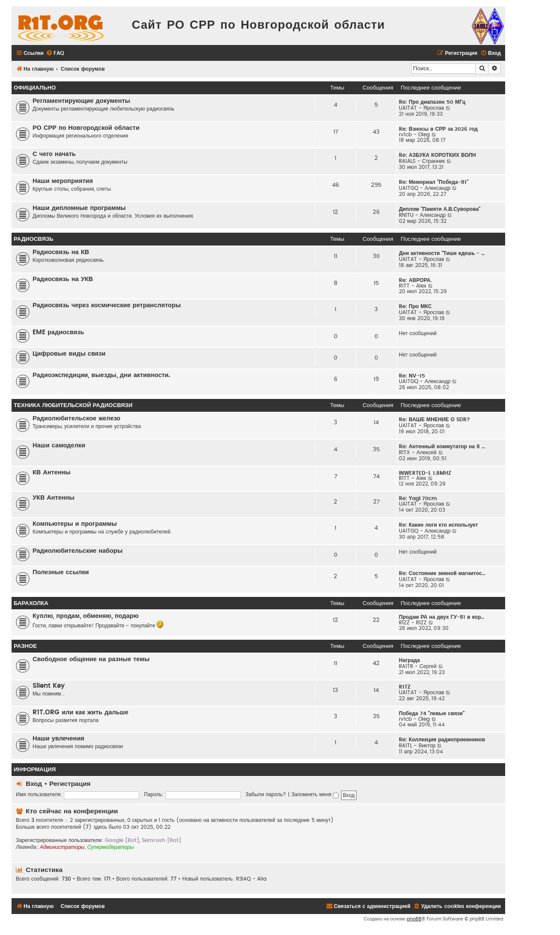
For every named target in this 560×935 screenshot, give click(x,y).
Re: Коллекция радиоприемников (442, 740)
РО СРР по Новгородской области (86, 128)
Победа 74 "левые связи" (432, 713)
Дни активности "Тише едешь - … (442, 253)
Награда (409, 660)
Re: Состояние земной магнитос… (442, 573)
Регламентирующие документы (81, 101)
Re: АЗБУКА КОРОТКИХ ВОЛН (437, 155)
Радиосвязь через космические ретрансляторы (107, 305)
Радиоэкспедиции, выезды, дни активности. (101, 375)
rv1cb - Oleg (414, 135)
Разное (25, 646)
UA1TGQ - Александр (425, 188)
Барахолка (31, 603)
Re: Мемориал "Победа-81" (434, 182)
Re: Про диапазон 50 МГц (432, 102)
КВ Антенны (52, 472)
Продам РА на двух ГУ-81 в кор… (442, 617)
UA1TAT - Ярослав (421, 108)
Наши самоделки (59, 445)
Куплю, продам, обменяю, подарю (86, 616)
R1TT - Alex (413, 286)
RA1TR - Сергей (418, 666)
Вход (34, 784)
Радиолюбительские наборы (78, 551)
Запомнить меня (315, 794)
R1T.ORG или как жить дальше (81, 712)
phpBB (414, 919)
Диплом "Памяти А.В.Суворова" (440, 209)
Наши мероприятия (63, 181)
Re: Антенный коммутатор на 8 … (442, 447)
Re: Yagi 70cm (418, 498)
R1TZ (405, 687)
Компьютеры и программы (75, 524)
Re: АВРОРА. (415, 280)
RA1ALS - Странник (422, 161)
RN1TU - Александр (422, 215)
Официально (35, 88)
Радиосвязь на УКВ (63, 279)
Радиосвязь (34, 239)
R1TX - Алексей (418, 453)
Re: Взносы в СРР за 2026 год (438, 129)
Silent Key (49, 686)
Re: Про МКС (415, 306)
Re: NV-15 (412, 376)
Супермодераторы (111, 847)
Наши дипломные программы (79, 208)
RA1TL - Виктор (417, 746)
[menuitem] (55, 53)
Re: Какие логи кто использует (439, 525)
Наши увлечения (58, 739)
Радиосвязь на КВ (61, 252)
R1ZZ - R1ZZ (413, 623)
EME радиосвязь (58, 332)
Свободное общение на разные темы (91, 659)
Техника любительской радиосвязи (73, 405)
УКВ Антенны (54, 498)
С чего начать (54, 154)
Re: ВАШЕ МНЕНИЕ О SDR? (434, 420)
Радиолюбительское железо (76, 418)
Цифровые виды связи (69, 354)
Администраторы (62, 847)
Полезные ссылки (61, 572)
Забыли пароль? (266, 794)
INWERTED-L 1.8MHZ (425, 473)
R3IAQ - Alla (251, 879)
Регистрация (70, 784)
